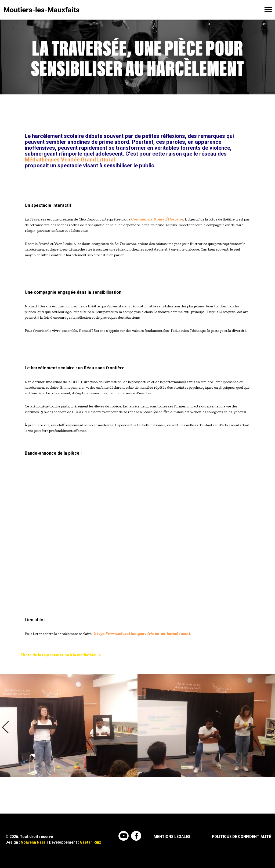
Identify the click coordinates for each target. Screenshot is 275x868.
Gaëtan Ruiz (91, 842)
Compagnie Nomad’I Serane (157, 219)
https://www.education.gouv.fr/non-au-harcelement (142, 634)
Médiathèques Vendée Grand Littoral (70, 160)
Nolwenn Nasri (34, 842)
